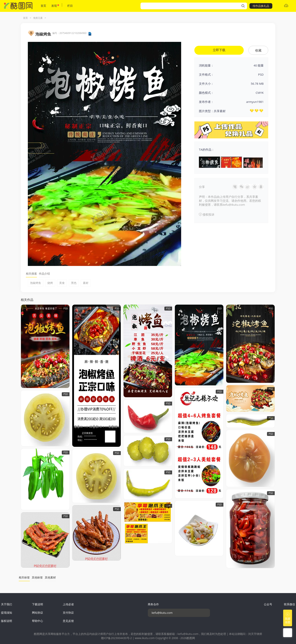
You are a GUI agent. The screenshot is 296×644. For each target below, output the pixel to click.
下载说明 (37, 604)
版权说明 (7, 621)
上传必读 (68, 604)
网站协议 (37, 613)
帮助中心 (37, 621)
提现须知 (7, 613)
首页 (43, 6)
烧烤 (50, 283)
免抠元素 (38, 18)
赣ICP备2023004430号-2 (116, 638)
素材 (86, 283)
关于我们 (7, 604)
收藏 (258, 50)
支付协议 (68, 613)
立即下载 (219, 50)
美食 (62, 283)
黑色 (74, 283)
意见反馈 (68, 621)
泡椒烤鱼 (36, 283)
